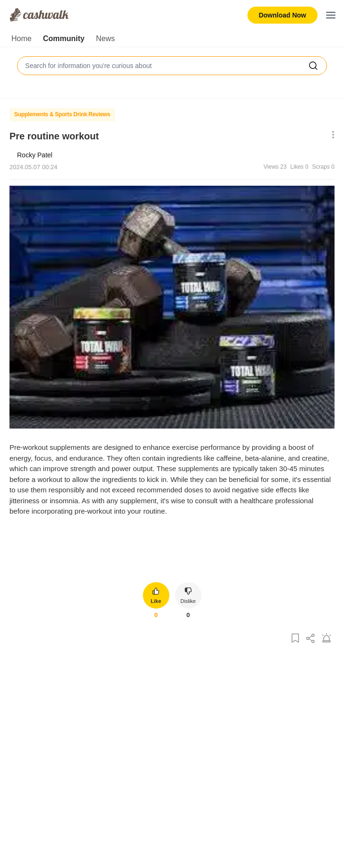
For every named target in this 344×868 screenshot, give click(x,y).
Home (22, 39)
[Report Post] (326, 639)
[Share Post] (311, 639)
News (106, 39)
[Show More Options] (331, 135)
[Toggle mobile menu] (331, 15)
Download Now (282, 15)
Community (64, 39)
